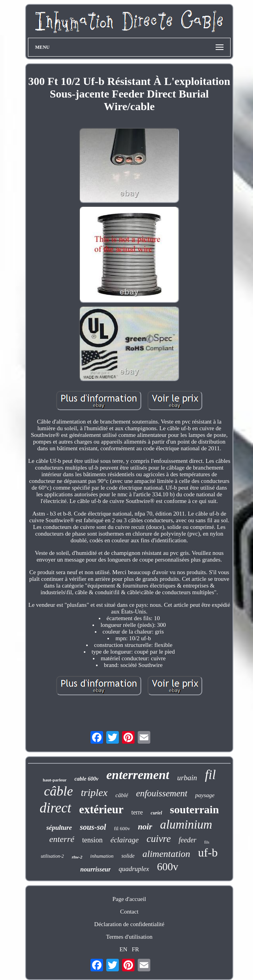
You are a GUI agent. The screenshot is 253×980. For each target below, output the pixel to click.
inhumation (102, 856)
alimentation (166, 854)
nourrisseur (95, 869)
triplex (94, 793)
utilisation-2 (53, 856)
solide (128, 856)
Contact (129, 912)
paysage (205, 795)
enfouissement (162, 793)
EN (124, 949)
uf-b (208, 852)
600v (168, 867)
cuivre (159, 839)
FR (135, 949)
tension (92, 840)
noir (145, 827)
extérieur (101, 809)
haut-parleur (55, 780)
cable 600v (86, 779)
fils (207, 842)
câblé (122, 795)
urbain (187, 778)
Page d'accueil (129, 899)
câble (59, 791)
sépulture (59, 828)
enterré (62, 839)
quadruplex (134, 869)
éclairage (125, 840)
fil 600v (122, 828)
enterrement (138, 775)
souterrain (194, 810)
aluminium (186, 824)
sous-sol (93, 827)
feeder (187, 840)
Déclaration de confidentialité (129, 924)
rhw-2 (77, 857)
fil (211, 775)
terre (137, 812)
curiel (156, 813)
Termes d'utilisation (129, 937)
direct (55, 808)
